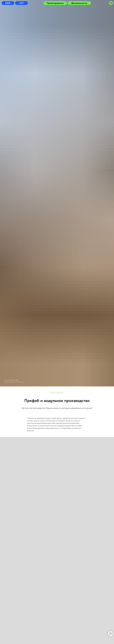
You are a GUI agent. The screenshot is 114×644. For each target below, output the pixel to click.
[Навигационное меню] (111, 3)
